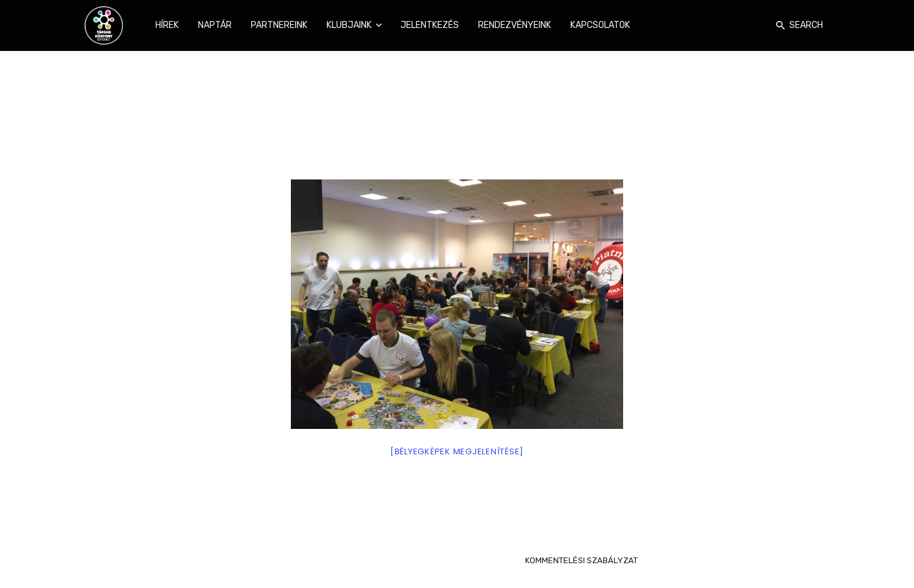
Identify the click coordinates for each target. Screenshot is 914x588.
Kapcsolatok (600, 25)
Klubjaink (349, 25)
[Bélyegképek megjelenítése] (457, 451)
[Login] (762, 25)
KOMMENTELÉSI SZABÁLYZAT (581, 560)
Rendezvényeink (515, 25)
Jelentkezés (430, 25)
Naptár (215, 25)
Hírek (167, 25)
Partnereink (279, 25)
